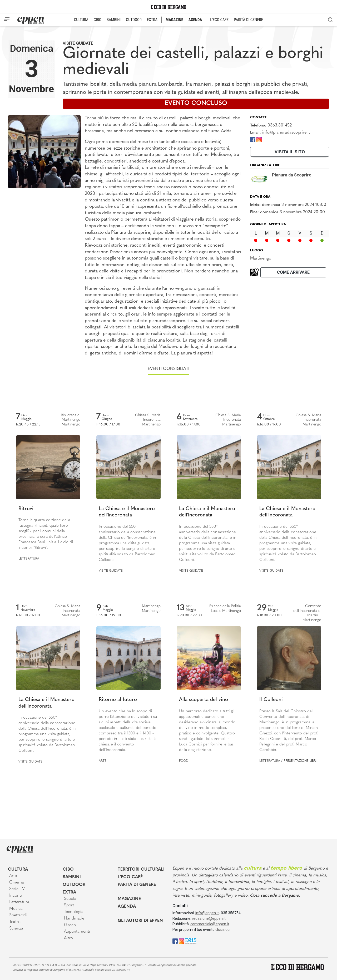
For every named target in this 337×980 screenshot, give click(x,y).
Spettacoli (18, 915)
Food (184, 761)
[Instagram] (259, 139)
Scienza (16, 928)
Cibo (68, 870)
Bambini (72, 877)
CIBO (98, 20)
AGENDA (195, 20)
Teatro (15, 922)
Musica (16, 909)
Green (70, 925)
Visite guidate (78, 43)
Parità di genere (137, 885)
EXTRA (152, 20)
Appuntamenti (77, 932)
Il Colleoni (271, 700)
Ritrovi (26, 509)
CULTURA (81, 20)
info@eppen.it (207, 913)
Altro (68, 938)
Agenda (127, 907)
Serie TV (17, 889)
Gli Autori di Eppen (140, 921)
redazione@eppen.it (209, 918)
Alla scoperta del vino (204, 700)
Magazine (129, 899)
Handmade (74, 918)
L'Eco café (130, 877)
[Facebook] (253, 139)
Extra (69, 892)
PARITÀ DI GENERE (248, 20)
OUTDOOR (134, 20)
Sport (69, 905)
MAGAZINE (174, 20)
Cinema (17, 882)
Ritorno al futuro (118, 700)
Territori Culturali (141, 870)
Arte (103, 761)
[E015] (191, 941)
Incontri (16, 896)
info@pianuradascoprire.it (286, 133)
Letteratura (29, 559)
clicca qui (223, 930)
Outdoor (74, 885)
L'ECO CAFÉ (219, 20)
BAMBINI (114, 20)
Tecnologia (74, 912)
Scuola (70, 899)
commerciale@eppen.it (210, 924)
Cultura (18, 870)
